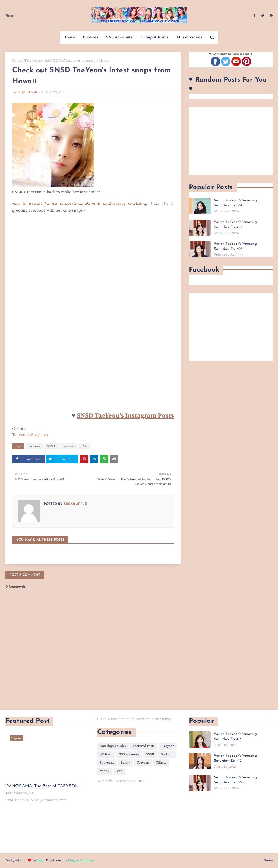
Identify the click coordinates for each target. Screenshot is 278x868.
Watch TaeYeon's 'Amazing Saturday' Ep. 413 (235, 737)
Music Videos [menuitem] (190, 37)
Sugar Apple (28, 92)
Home (10, 16)
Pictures (34, 446)
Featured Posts (144, 746)
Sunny (126, 763)
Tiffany (161, 763)
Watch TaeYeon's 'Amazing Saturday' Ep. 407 (235, 246)
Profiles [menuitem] (91, 37)
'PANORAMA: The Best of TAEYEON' (42, 786)
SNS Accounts (129, 754)
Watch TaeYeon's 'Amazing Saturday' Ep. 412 (235, 758)
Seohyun (167, 754)
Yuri (120, 771)
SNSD (51, 446)
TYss (28, 61)
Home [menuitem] (69, 37)
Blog (40, 861)
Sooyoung (107, 763)
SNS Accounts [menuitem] (119, 37)
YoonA (105, 771)
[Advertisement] (231, 141)
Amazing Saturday (113, 746)
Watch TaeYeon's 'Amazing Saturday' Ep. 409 (235, 203)
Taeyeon (68, 446)
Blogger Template (81, 861)
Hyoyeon (168, 746)
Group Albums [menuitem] (155, 37)
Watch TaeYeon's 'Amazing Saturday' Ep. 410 (235, 225)
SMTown (106, 754)
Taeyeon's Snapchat (30, 435)
